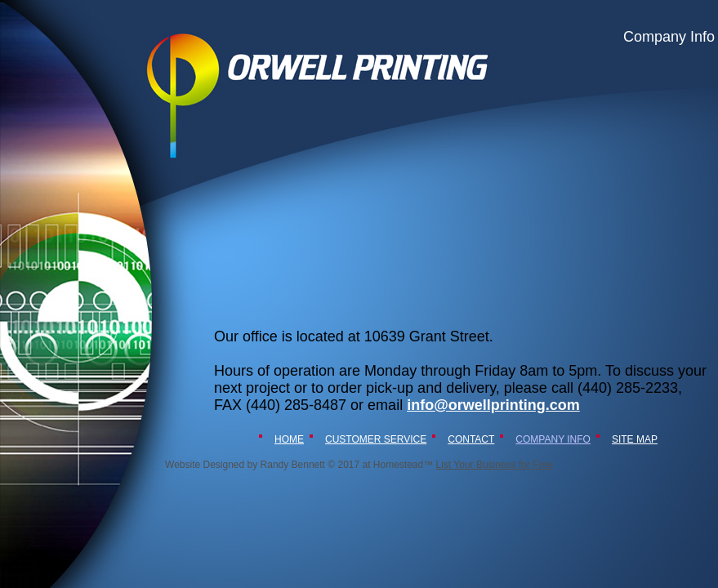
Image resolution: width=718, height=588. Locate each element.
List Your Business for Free (495, 465)
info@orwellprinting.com (493, 405)
